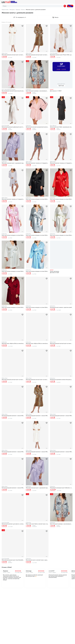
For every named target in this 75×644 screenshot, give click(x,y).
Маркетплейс (5, 10)
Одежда (18, 10)
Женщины (12, 10)
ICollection (28, 89)
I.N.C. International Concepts (9, 89)
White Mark (5, 53)
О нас (70, 6)
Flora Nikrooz (53, 126)
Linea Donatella (54, 53)
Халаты (23, 10)
